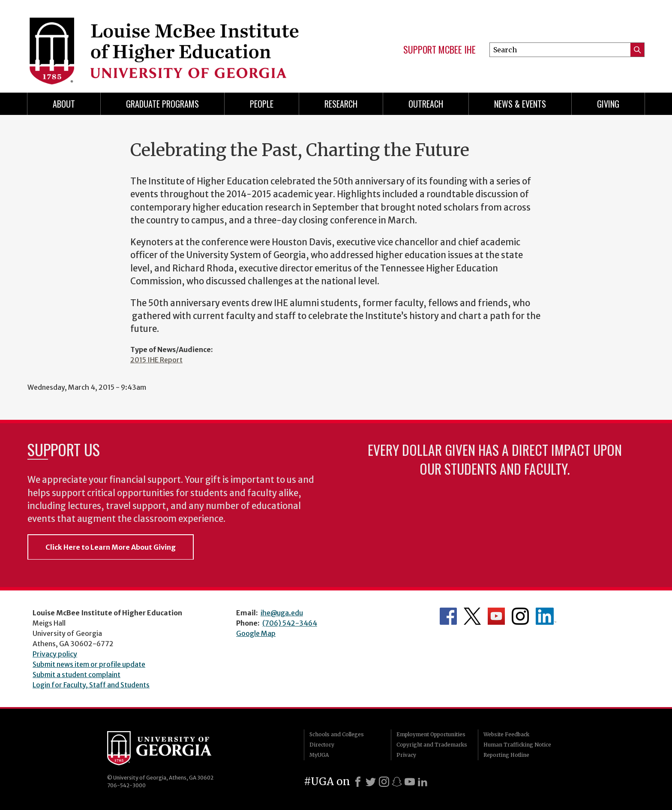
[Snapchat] (397, 782)
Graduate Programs (162, 104)
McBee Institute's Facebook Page (448, 616)
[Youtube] (410, 782)
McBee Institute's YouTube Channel (496, 616)
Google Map (256, 633)
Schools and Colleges (337, 734)
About (64, 104)
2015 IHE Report (156, 360)
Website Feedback (506, 734)
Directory (322, 745)
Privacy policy (55, 654)
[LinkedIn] (423, 782)
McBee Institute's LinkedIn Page (546, 616)
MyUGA (319, 755)
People (262, 104)
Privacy (406, 755)
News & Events (520, 104)
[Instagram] (384, 782)
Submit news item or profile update (89, 664)
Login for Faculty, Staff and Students (91, 685)
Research (341, 104)
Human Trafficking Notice (517, 745)
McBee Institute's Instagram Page (520, 616)
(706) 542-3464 (290, 623)
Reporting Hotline (506, 755)
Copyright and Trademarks (432, 745)
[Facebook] (358, 782)
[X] (371, 782)
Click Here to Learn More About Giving (111, 547)
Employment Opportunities (431, 734)
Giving (608, 104)
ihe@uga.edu (282, 613)
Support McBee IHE (439, 50)
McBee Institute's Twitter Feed (472, 616)
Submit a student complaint (76, 674)
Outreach (426, 104)
